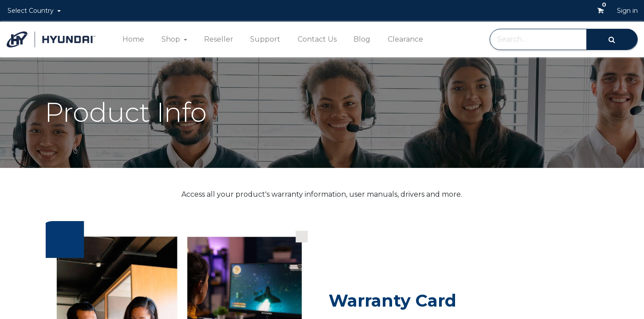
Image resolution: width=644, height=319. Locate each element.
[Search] (612, 39)
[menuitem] (133, 39)
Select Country (31, 11)
